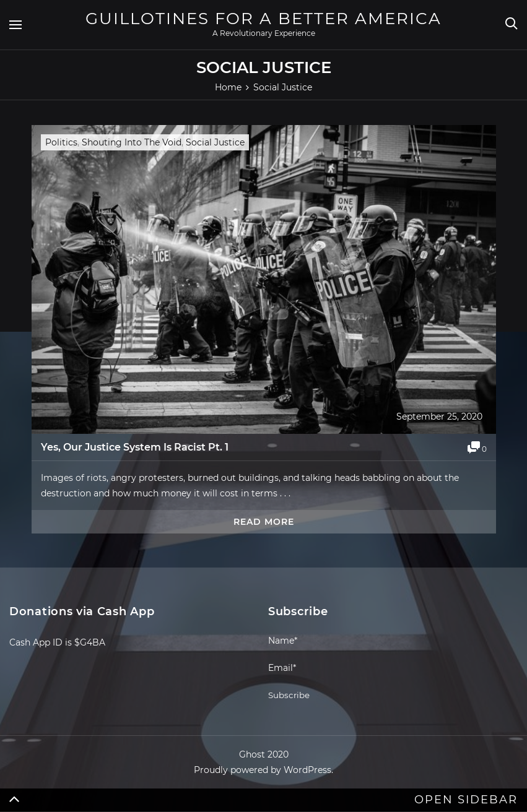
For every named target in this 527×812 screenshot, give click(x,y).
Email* (331, 673)
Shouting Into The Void (132, 142)
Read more (264, 522)
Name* (331, 646)
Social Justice (215, 142)
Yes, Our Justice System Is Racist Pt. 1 (135, 447)
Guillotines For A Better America (263, 19)
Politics (61, 142)
